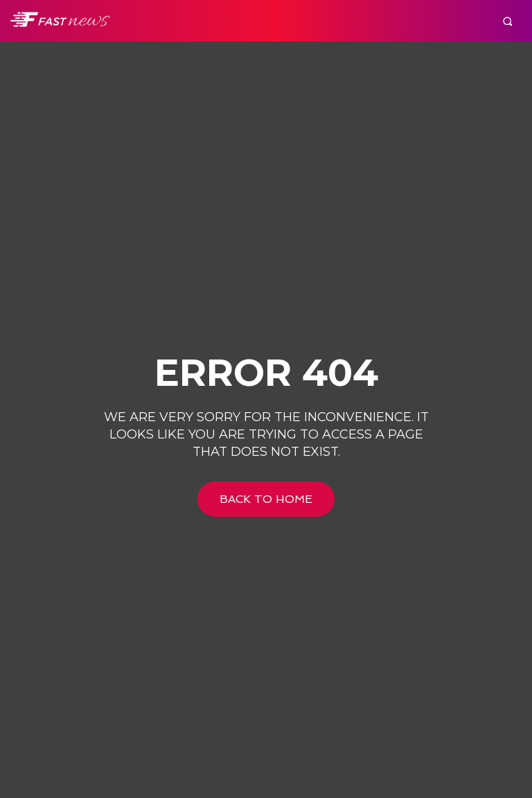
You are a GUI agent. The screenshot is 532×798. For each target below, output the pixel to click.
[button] (507, 21)
